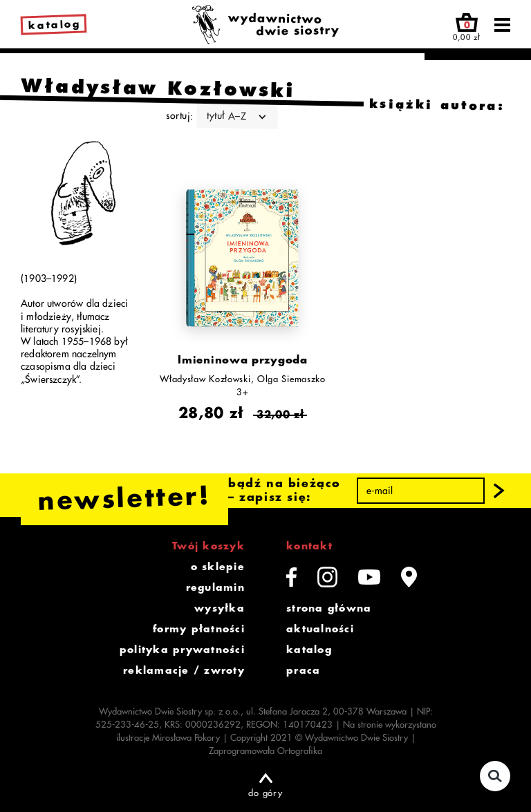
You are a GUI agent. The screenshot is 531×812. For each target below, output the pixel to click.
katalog (309, 650)
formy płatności (199, 629)
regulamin (215, 587)
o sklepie (218, 567)
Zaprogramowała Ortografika (265, 751)
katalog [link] (55, 25)
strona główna (329, 608)
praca (303, 670)
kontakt (309, 546)
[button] (499, 491)
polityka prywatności (182, 650)
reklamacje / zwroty (184, 670)
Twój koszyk (208, 546)
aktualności (320, 629)
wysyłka (220, 608)
